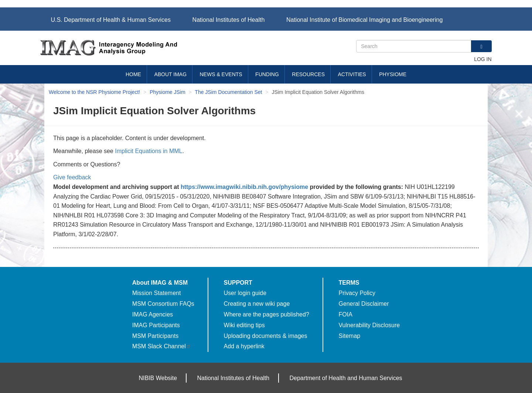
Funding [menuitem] (267, 74)
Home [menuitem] (133, 74)
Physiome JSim (167, 92)
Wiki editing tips (244, 325)
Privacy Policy (357, 293)
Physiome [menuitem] (393, 74)
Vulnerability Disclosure (369, 325)
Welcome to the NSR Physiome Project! (94, 92)
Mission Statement (157, 293)
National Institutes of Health (229, 20)
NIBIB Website (158, 378)
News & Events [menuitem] (221, 74)
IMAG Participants (156, 325)
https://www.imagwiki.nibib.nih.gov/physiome (244, 187)
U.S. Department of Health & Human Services (111, 20)
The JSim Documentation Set (228, 92)
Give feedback (72, 177)
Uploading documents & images (266, 336)
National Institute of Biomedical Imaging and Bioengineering (364, 20)
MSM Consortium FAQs (163, 304)
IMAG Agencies (153, 314)
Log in (483, 59)
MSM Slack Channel (162, 346)
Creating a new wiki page (257, 304)
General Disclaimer (364, 304)
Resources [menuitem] (308, 74)
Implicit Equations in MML (149, 151)
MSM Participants (155, 336)
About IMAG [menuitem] (170, 74)
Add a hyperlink (244, 346)
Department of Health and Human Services (346, 378)
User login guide (245, 293)
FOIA (346, 314)
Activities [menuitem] (352, 74)
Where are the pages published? (267, 314)
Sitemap (350, 336)
